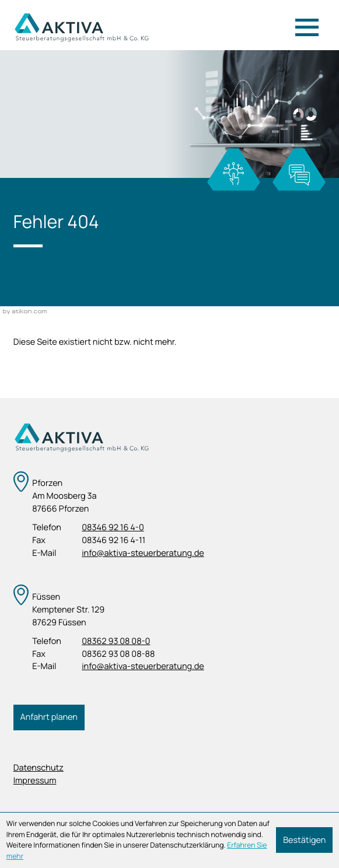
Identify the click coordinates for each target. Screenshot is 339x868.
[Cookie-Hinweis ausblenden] (304, 840)
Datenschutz (39, 768)
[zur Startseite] (81, 27)
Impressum (35, 781)
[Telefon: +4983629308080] (116, 642)
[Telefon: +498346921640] (113, 528)
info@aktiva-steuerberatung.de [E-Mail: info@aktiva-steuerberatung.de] (143, 553)
